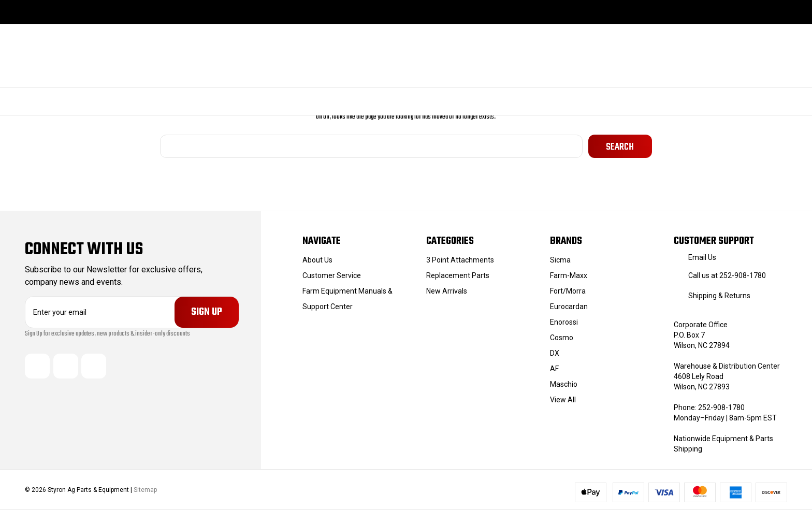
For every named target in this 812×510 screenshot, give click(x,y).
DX (555, 353)
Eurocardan (569, 307)
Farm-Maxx (569, 275)
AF (554, 369)
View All (563, 400)
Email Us (702, 257)
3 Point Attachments (460, 260)
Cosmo (562, 338)
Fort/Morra (568, 291)
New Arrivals (447, 291)
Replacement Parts (458, 275)
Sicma (560, 260)
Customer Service (332, 275)
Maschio (564, 384)
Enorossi (564, 322)
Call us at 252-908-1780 (727, 275)
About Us (317, 260)
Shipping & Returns (719, 296)
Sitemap (145, 490)
